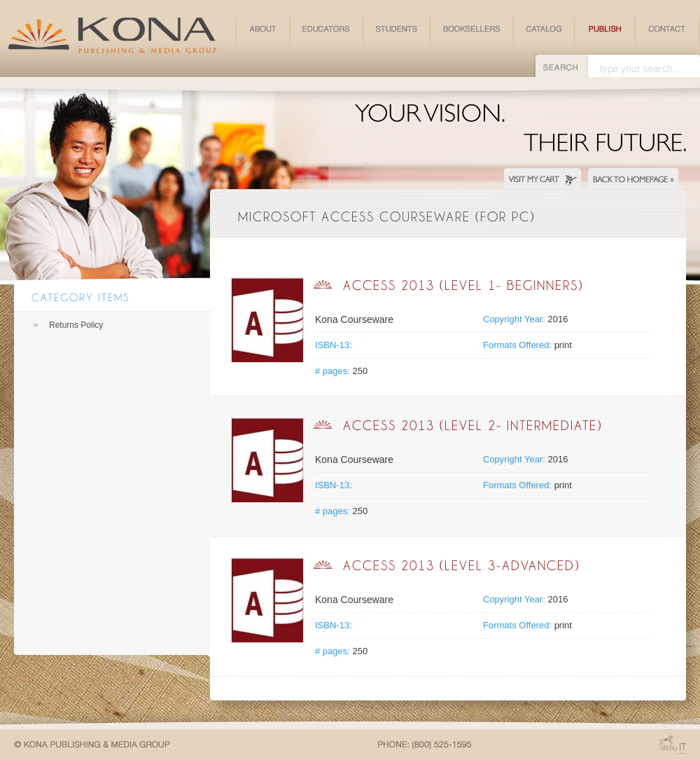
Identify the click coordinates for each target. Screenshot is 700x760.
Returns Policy (76, 325)
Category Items (80, 297)
